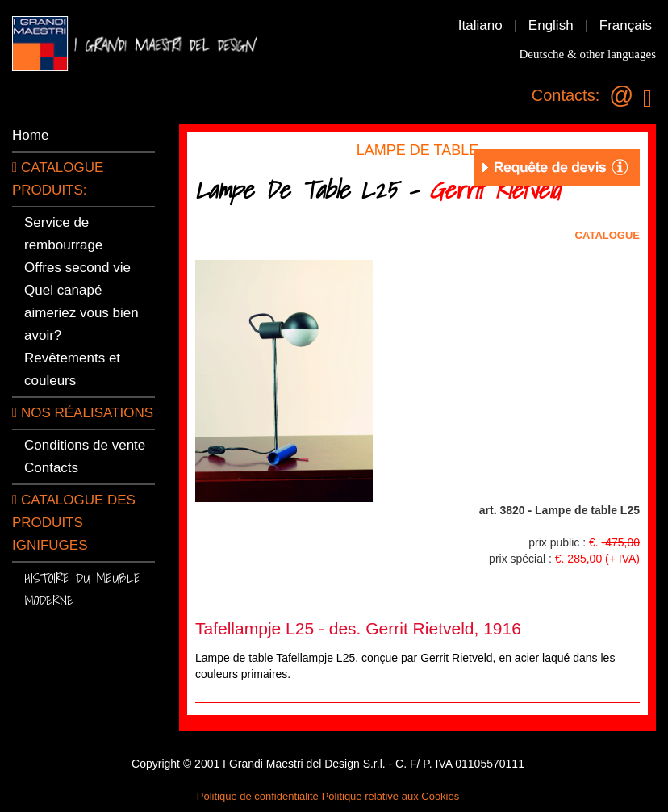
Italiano (480, 25)
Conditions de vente (85, 445)
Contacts (51, 468)
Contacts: (566, 95)
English (551, 25)
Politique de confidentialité (258, 796)
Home (30, 135)
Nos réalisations (83, 413)
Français (626, 25)
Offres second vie (77, 268)
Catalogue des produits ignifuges (74, 523)
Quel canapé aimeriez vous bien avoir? (81, 313)
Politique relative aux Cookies (391, 796)
